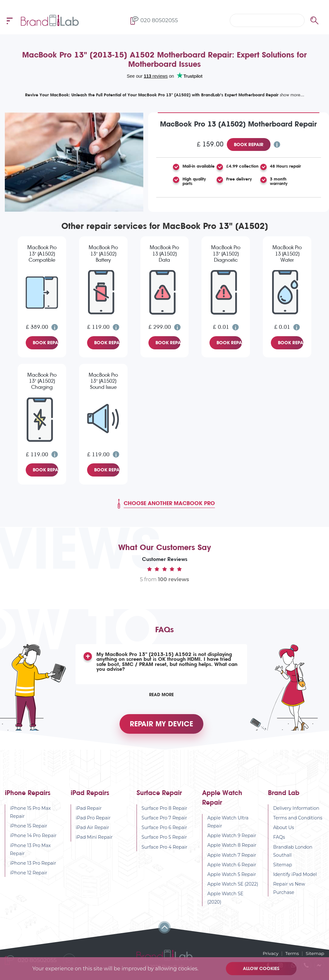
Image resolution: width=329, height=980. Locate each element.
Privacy (270, 953)
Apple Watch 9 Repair (232, 838)
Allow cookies (262, 968)
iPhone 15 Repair (29, 828)
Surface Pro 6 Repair (164, 830)
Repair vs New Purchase (289, 890)
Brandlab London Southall (293, 853)
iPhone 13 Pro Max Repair (30, 851)
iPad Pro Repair (93, 820)
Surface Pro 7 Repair (164, 820)
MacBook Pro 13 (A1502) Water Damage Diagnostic (287, 254)
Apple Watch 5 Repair (232, 876)
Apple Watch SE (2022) (233, 886)
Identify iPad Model (295, 877)
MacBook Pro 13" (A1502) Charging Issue (42, 381)
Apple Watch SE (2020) (225, 900)
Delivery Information (296, 810)
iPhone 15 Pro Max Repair (30, 814)
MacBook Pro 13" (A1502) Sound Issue (103, 381)
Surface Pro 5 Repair (164, 839)
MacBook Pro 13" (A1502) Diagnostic (226, 254)
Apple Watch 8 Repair (232, 847)
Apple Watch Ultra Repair (228, 824)
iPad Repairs (90, 795)
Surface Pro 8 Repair (164, 810)
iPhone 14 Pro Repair (33, 838)
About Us (284, 830)
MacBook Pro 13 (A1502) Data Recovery (164, 254)
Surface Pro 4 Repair (165, 849)
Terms (292, 953)
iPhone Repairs (28, 795)
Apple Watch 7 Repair (232, 857)
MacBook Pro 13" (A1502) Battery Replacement (103, 254)
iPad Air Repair (93, 830)
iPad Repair (89, 810)
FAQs (279, 839)
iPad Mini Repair (94, 839)
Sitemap (283, 867)
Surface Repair (159, 795)
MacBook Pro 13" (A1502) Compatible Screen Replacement (42, 254)
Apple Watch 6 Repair (232, 867)
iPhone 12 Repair (29, 875)
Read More (161, 695)
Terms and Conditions (298, 820)
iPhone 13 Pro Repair (33, 865)
